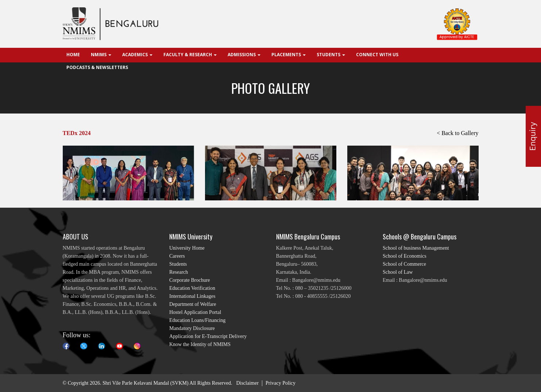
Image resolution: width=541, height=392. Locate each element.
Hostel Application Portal (195, 312)
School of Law (398, 272)
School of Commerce (404, 264)
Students (178, 264)
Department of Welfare (193, 304)
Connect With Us (377, 55)
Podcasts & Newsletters (97, 67)
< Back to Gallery (457, 133)
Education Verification (192, 288)
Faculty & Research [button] (190, 55)
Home (73, 55)
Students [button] (331, 55)
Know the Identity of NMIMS (200, 344)
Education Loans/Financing (197, 320)
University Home (187, 248)
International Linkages (192, 296)
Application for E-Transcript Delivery (208, 336)
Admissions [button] (244, 55)
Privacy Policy (281, 383)
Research (179, 272)
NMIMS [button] (101, 55)
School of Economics (405, 256)
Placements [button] (289, 55)
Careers (177, 256)
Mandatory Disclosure (192, 328)
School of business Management (416, 248)
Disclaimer (247, 383)
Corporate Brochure (190, 280)
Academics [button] (137, 55)
